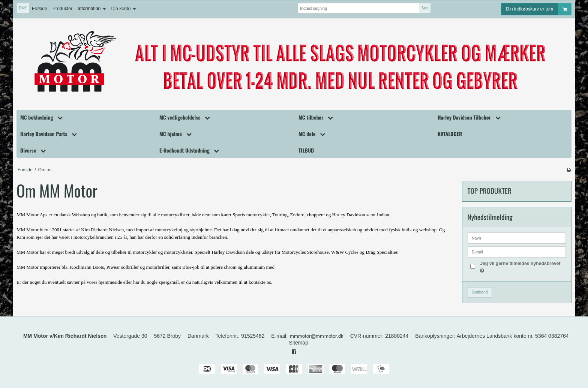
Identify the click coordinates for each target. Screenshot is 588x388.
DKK (23, 8)
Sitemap (299, 343)
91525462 (253, 336)
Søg (425, 8)
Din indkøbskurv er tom (538, 9)
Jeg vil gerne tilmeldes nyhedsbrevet (520, 267)
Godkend (480, 292)
